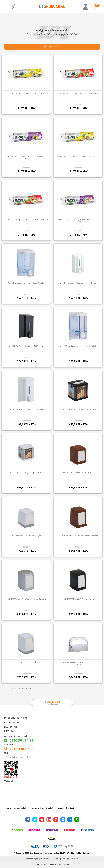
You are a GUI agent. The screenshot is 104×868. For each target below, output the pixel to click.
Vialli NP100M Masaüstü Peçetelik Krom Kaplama (26, 599)
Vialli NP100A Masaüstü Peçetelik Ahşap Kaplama (78, 536)
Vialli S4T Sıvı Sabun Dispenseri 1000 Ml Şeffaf (26, 283)
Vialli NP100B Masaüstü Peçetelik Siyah (78, 599)
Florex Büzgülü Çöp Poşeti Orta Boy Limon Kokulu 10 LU (26, 94)
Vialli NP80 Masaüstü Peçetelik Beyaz (26, 536)
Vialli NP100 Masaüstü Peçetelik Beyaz (26, 662)
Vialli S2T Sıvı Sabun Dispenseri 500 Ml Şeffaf (78, 346)
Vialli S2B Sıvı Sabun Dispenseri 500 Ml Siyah (26, 346)
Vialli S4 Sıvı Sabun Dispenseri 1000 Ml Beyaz (78, 283)
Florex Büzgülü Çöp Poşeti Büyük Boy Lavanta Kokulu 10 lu (78, 221)
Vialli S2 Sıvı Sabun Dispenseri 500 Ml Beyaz (26, 409)
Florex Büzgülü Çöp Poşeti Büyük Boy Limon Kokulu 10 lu (78, 157)
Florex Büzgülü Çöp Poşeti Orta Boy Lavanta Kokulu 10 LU (26, 157)
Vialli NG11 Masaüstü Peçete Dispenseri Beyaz (26, 472)
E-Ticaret (44, 864)
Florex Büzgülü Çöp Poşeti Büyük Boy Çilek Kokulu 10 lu (26, 221)
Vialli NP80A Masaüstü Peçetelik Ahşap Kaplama (78, 472)
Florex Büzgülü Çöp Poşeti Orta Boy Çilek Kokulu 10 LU (78, 94)
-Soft (37, 864)
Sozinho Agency (33, 859)
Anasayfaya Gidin (52, 47)
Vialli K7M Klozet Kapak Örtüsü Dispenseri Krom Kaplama (78, 663)
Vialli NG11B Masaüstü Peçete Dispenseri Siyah (78, 409)
